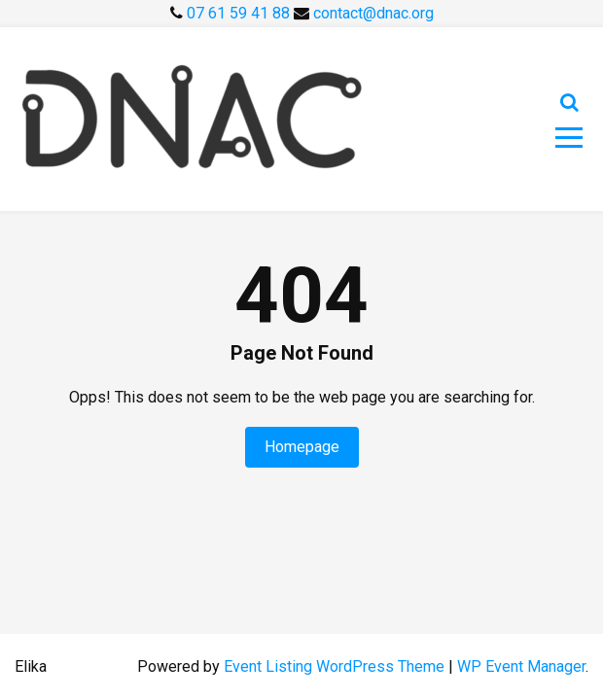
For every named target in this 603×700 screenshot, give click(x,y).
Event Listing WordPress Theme (336, 666)
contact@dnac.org (373, 13)
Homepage (302, 447)
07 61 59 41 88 (240, 13)
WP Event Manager (521, 666)
